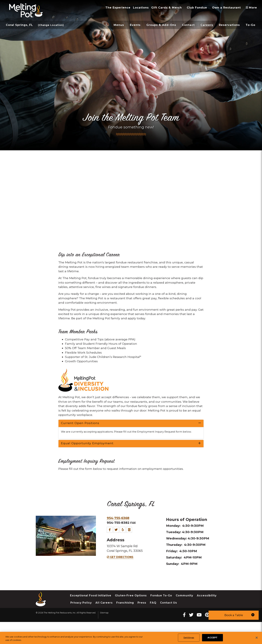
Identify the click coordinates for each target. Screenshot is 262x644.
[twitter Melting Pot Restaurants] (197, 632)
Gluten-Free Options (135, 613)
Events (135, 25)
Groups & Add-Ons (161, 25)
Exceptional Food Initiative (92, 613)
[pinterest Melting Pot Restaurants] (214, 632)
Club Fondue (197, 8)
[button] (234, 615)
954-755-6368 (119, 533)
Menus (119, 25)
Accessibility (81, 621)
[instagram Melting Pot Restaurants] (222, 632)
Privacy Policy (107, 621)
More (253, 8)
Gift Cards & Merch (167, 8)
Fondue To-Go (167, 613)
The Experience (118, 8)
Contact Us (199, 621)
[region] (131, 638)
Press (171, 621)
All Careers (131, 621)
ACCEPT (212, 637)
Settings (189, 637)
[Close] (257, 638)
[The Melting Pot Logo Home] (26, 10)
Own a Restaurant (226, 8)
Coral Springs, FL (19, 25)
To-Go (250, 25)
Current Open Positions (80, 432)
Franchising (153, 621)
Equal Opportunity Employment (87, 457)
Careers (207, 25)
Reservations (229, 25)
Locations (141, 8)
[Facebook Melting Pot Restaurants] (190, 632)
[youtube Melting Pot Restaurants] (206, 632)
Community (192, 613)
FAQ (183, 621)
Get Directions (121, 574)
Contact (188, 25)
